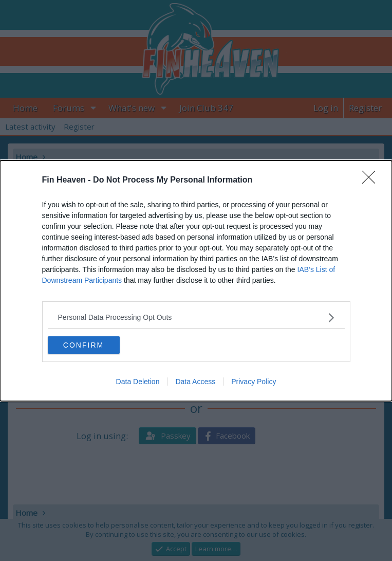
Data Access (195, 382)
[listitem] (196, 318)
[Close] (372, 180)
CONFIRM (83, 345)
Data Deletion (138, 382)
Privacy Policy (254, 382)
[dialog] (196, 281)
